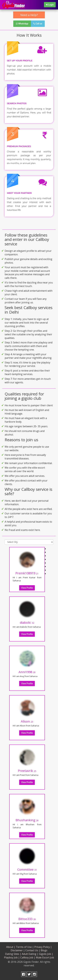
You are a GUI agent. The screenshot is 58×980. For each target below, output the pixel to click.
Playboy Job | (12, 957)
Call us (38, 24)
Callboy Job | (28, 957)
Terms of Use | (25, 947)
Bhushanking (27, 820)
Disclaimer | (18, 950)
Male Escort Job (45, 957)
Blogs (44, 950)
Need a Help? (29, 15)
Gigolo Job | (46, 954)
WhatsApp (22, 24)
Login (50, 5)
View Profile (27, 588)
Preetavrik (27, 771)
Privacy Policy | (43, 947)
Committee (27, 869)
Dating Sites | (13, 954)
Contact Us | (33, 950)
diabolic (27, 623)
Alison (27, 721)
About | (11, 947)
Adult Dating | (30, 954)
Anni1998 (27, 672)
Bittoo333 (27, 919)
